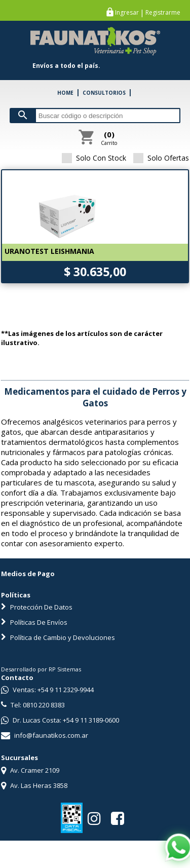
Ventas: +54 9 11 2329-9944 (47, 690)
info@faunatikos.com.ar (45, 735)
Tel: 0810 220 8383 (33, 705)
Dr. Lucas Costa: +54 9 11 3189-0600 (60, 720)
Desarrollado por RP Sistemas (41, 669)
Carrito (109, 138)
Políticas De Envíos (34, 622)
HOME (65, 93)
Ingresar (127, 13)
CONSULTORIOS (104, 93)
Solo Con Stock (94, 158)
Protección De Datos (37, 607)
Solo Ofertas (161, 158)
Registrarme (163, 13)
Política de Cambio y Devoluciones (58, 637)
